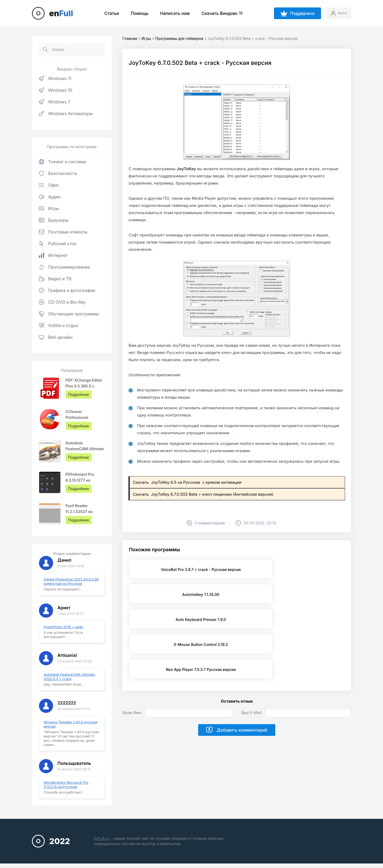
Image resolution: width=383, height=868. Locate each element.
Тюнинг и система (62, 162)
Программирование (64, 267)
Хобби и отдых (59, 325)
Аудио (50, 197)
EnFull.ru (101, 838)
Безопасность (58, 173)
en (61, 13)
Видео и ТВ (55, 279)
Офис (49, 185)
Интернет (53, 255)
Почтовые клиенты (63, 232)
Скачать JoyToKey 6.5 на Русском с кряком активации (188, 482)
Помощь (135, 13)
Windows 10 (56, 90)
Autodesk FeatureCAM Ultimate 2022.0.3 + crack (69, 677)
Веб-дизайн (56, 337)
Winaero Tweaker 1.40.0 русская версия (70, 724)
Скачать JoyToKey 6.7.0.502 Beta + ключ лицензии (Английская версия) (204, 494)
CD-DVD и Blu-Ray (62, 302)
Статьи (107, 13)
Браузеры (54, 220)
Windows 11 (55, 78)
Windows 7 (55, 102)
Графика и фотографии (67, 290)
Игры (49, 208)
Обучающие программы (69, 314)
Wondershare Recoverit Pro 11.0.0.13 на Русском (66, 784)
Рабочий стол (58, 244)
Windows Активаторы (66, 114)
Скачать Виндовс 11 (218, 13)
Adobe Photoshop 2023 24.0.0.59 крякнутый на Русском (71, 581)
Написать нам (171, 13)
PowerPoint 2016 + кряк (63, 627)
